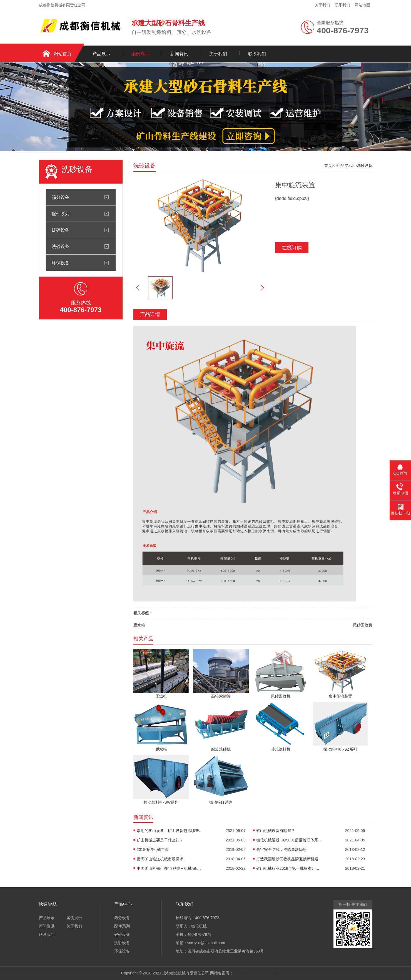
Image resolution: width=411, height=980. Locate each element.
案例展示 (140, 54)
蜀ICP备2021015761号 (253, 973)
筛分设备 (61, 197)
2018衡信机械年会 (153, 849)
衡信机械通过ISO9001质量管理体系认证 (290, 840)
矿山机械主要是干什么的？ (160, 840)
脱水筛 (139, 625)
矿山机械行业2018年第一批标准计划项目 (290, 868)
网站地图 (362, 5)
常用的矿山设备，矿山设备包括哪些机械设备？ (170, 831)
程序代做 (282, 973)
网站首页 (63, 54)
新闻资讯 (179, 54)
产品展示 (101, 54)
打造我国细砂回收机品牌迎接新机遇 (287, 859)
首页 (328, 166)
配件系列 (61, 214)
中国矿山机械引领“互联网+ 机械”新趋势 (170, 868)
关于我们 (322, 5)
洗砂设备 (61, 246)
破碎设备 (61, 230)
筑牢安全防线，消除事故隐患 (282, 849)
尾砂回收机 (363, 625)
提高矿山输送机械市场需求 (160, 859)
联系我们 (342, 5)
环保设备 (61, 263)
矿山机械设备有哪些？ (276, 831)
